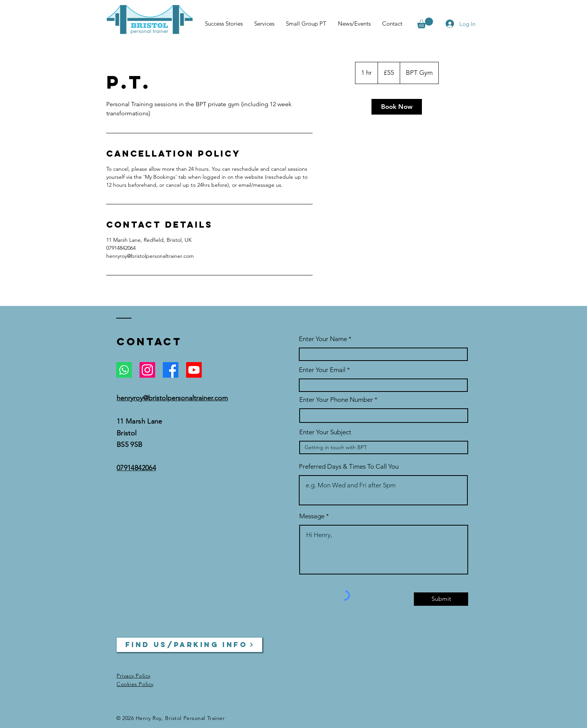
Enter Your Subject (325, 432)
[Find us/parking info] (189, 645)
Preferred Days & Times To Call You (349, 467)
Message (312, 516)
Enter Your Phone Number (336, 400)
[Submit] (441, 599)
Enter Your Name (324, 339)
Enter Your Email (322, 370)
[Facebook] (171, 370)
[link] (397, 107)
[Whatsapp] (124, 370)
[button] (425, 23)
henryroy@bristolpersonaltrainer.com (172, 398)
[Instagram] (147, 370)
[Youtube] (194, 370)
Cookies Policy (135, 684)
